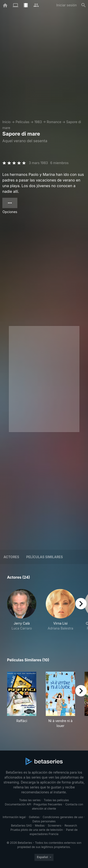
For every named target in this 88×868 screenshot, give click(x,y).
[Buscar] (84, 5)
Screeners (55, 826)
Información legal (14, 817)
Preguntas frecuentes (48, 804)
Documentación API (18, 804)
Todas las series (30, 800)
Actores (11, 557)
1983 (38, 122)
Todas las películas (56, 800)
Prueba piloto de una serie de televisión (37, 830)
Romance (54, 122)
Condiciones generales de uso (63, 817)
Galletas (34, 817)
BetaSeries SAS (21, 826)
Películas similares (45, 557)
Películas (22, 122)
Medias (40, 826)
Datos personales (44, 821)
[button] (22, 612)
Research (71, 826)
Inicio (6, 122)
